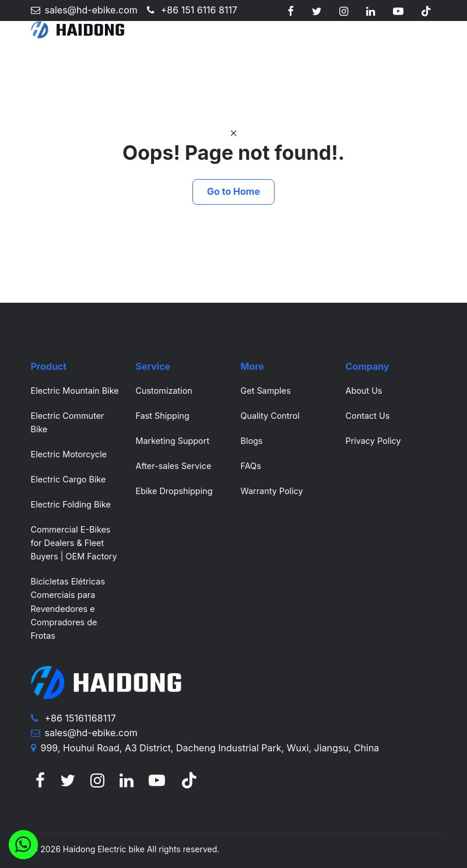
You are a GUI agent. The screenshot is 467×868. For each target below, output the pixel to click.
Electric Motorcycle (69, 454)
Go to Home (233, 191)
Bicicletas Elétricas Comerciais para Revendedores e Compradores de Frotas (68, 608)
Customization (164, 391)
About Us (364, 391)
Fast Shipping (163, 416)
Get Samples (266, 391)
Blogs (252, 441)
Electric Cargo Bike (69, 479)
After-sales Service (174, 466)
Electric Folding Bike (71, 504)
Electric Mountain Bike (75, 391)
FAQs (251, 466)
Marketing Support (173, 441)
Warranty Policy (272, 491)
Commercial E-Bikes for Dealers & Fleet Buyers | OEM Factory (74, 543)
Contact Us (368, 416)
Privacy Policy (373, 441)
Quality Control (270, 416)
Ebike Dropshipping (174, 491)
